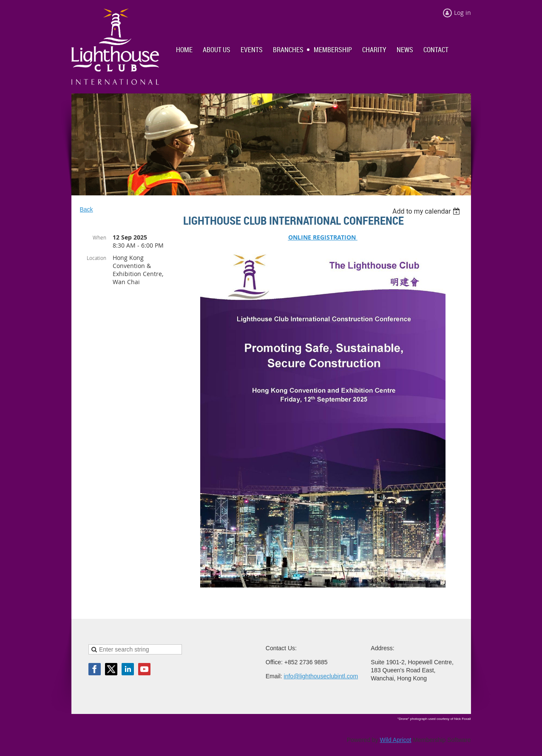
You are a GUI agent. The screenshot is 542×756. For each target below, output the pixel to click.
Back (87, 209)
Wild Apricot (396, 740)
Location (96, 258)
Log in (463, 13)
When (99, 237)
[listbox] (427, 211)
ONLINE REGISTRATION (323, 237)
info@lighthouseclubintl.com (321, 676)
